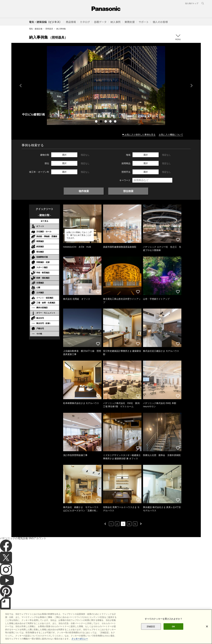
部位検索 (128, 191)
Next (192, 86)
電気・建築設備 (36, 29)
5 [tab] (116, 122)
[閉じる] (207, 626)
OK (173, 626)
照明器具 (49, 29)
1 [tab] (97, 122)
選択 (64, 155)
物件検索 (84, 191)
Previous (21, 86)
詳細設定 (151, 626)
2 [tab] (101, 122)
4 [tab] (111, 122)
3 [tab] (106, 122)
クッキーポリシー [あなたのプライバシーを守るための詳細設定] (80, 639)
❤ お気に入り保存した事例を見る (139, 135)
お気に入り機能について (171, 135)
